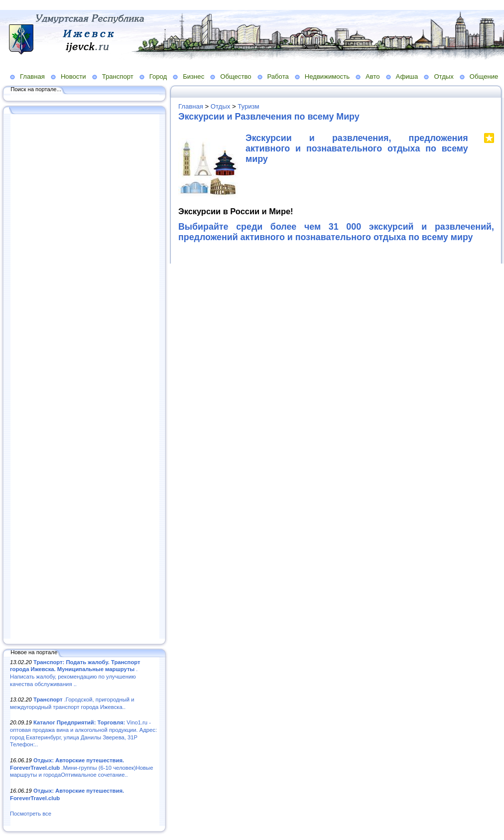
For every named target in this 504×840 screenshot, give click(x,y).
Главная (32, 76)
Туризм (248, 106)
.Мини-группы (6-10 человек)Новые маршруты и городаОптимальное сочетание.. (81, 768)
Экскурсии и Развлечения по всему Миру (269, 117)
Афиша (407, 76)
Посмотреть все (31, 814)
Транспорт (118, 76)
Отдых (443, 76)
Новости (73, 76)
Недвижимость (327, 76)
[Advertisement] (85, 377)
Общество (236, 76)
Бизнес (193, 76)
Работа (278, 76)
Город (158, 76)
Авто (373, 76)
